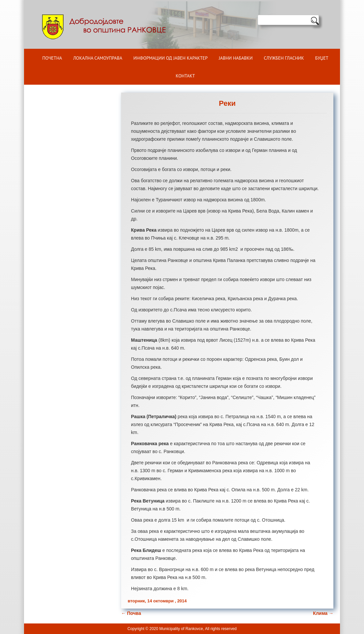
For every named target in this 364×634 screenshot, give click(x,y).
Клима (323, 613)
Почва (131, 613)
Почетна (52, 58)
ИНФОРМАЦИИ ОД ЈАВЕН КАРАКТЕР (170, 58)
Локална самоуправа (98, 58)
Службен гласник (284, 58)
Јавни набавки (236, 58)
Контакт (185, 76)
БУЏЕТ (322, 58)
